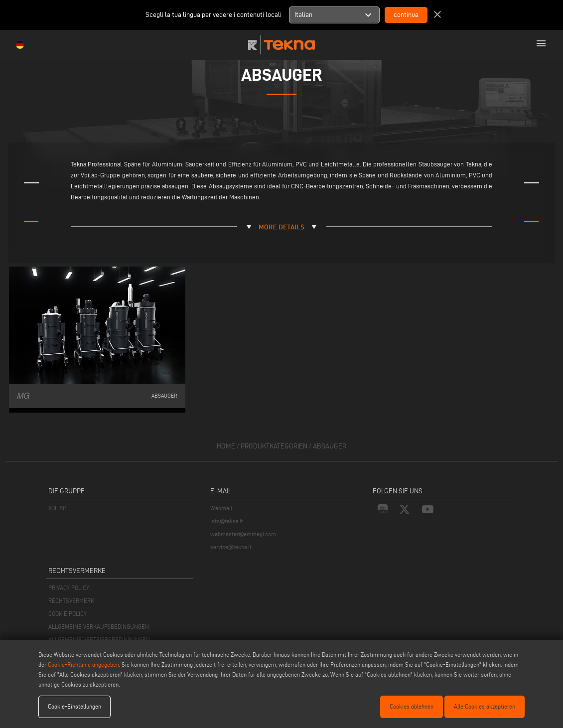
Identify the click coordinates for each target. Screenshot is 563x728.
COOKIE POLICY (68, 614)
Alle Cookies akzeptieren (485, 706)
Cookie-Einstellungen (74, 706)
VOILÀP (57, 508)
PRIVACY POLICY (69, 588)
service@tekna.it (231, 547)
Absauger (330, 446)
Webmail (221, 508)
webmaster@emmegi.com (243, 534)
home (226, 446)
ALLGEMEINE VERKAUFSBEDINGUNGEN (99, 627)
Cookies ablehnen (412, 706)
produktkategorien (274, 446)
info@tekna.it (227, 521)
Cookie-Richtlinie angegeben (83, 664)
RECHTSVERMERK (71, 601)
